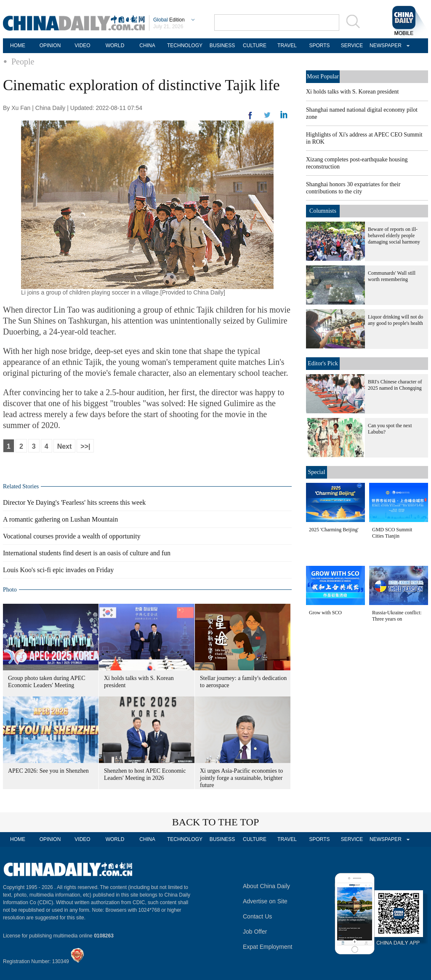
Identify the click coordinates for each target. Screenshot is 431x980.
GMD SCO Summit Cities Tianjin (392, 533)
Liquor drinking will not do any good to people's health (395, 320)
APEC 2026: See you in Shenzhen (48, 771)
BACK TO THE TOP (216, 822)
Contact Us (257, 916)
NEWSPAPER (384, 46)
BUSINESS (222, 46)
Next (65, 446)
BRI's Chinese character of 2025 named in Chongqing (395, 385)
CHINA (147, 46)
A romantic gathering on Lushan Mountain (60, 519)
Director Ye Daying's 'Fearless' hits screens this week (74, 502)
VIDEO (82, 46)
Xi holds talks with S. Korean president (352, 92)
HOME (18, 46)
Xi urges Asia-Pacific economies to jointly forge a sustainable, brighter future (241, 778)
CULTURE (255, 46)
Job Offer (255, 932)
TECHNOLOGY (185, 46)
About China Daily (266, 886)
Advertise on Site (265, 901)
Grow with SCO (325, 613)
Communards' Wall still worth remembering (392, 276)
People (23, 62)
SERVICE (352, 46)
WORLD (115, 46)
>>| (85, 446)
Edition (169, 20)
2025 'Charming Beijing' (334, 530)
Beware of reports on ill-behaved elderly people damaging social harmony (394, 236)
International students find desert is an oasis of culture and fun (87, 553)
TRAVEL (287, 46)
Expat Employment (268, 947)
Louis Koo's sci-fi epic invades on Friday (58, 570)
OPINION (50, 46)
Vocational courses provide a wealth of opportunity (72, 536)
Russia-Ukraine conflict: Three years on (397, 616)
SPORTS (319, 46)
